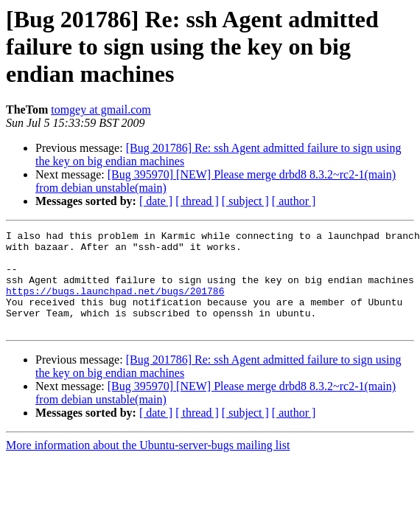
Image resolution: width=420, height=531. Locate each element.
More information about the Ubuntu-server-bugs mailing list (148, 465)
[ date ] (156, 201)
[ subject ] (245, 201)
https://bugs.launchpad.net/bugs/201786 (115, 304)
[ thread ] (197, 201)
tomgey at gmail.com (101, 110)
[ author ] (294, 201)
